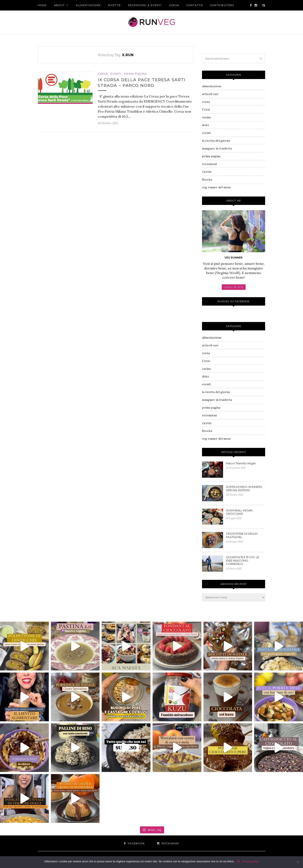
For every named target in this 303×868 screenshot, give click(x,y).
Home (42, 5)
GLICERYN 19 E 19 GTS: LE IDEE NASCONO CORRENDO (243, 561)
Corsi (206, 109)
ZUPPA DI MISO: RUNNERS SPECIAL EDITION (244, 488)
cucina (206, 117)
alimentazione (88, 5)
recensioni (209, 164)
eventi (116, 74)
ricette (114, 5)
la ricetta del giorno (216, 141)
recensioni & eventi (145, 5)
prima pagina (136, 74)
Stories (207, 179)
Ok (238, 861)
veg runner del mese (216, 187)
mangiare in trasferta (217, 148)
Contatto (195, 5)
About (59, 5)
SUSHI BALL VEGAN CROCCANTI (239, 512)
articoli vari (210, 94)
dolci (205, 125)
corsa (174, 5)
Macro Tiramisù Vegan (241, 463)
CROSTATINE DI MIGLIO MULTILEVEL (242, 535)
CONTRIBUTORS (222, 5)
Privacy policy (251, 861)
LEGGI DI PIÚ (234, 287)
